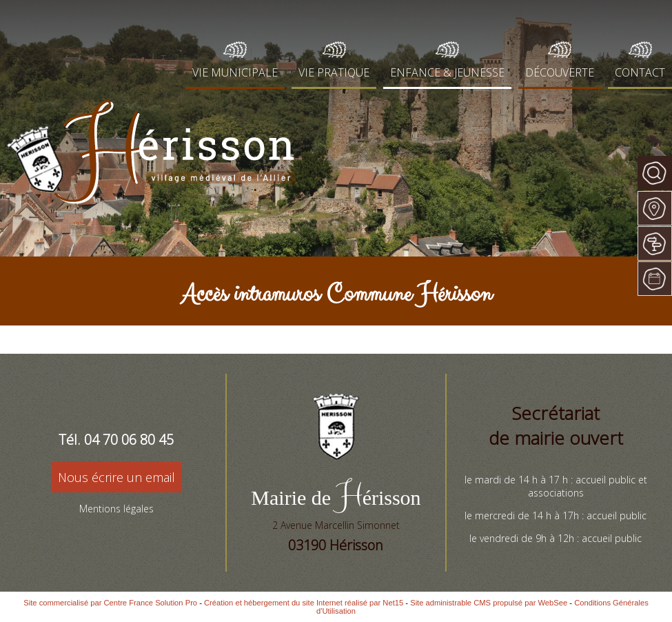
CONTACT (640, 72)
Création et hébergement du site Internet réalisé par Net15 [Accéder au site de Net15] (304, 603)
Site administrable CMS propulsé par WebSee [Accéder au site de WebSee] (489, 603)
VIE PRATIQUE (334, 72)
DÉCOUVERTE (560, 72)
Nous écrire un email (116, 477)
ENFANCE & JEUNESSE (447, 72)
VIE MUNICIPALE (235, 72)
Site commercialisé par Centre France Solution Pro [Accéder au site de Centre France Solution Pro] (110, 603)
